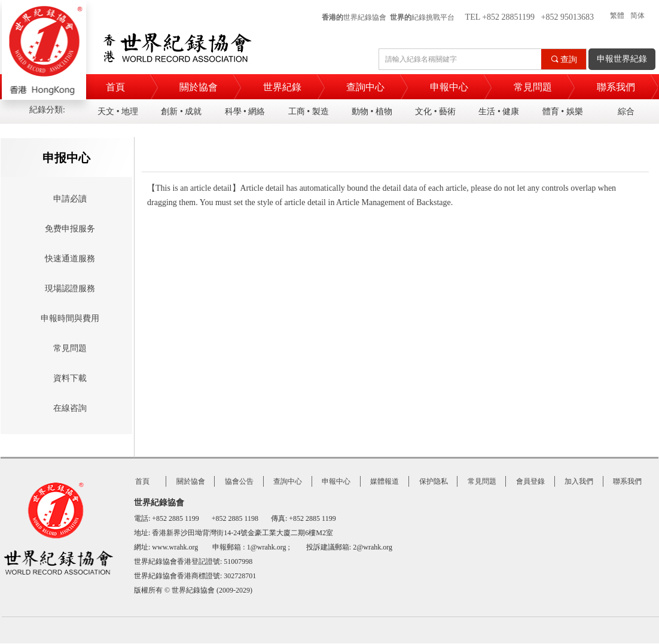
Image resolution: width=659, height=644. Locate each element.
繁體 (617, 16)
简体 (637, 16)
